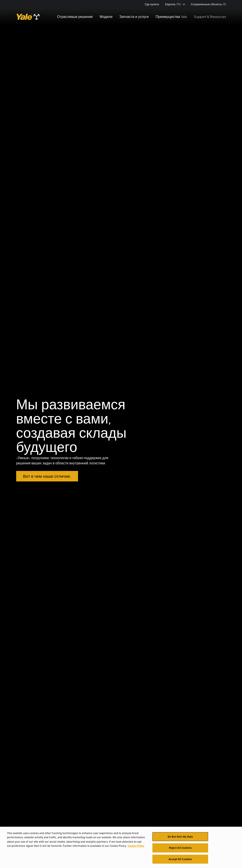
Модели (106, 17)
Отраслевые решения (75, 17)
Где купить (152, 4)
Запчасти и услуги (134, 17)
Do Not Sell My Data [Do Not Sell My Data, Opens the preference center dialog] (180, 838)
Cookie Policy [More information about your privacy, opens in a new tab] (136, 848)
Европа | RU (175, 4)
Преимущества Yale (171, 17)
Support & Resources (210, 17)
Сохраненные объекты (208, 4)
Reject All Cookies (180, 850)
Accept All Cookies (180, 861)
